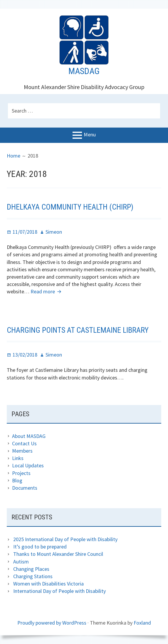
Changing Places (31, 569)
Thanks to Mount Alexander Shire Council (58, 554)
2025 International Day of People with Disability (65, 539)
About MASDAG (29, 436)
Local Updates (28, 465)
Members (22, 451)
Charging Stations (33, 576)
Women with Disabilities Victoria (48, 584)
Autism (21, 562)
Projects (21, 473)
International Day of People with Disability (59, 591)
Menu (90, 135)
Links (18, 458)
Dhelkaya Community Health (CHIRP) (70, 207)
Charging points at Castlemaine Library (78, 330)
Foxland (142, 623)
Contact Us (24, 443)
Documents (25, 488)
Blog (17, 480)
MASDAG (84, 71)
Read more (47, 291)
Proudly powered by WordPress (52, 623)
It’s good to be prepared (40, 547)
